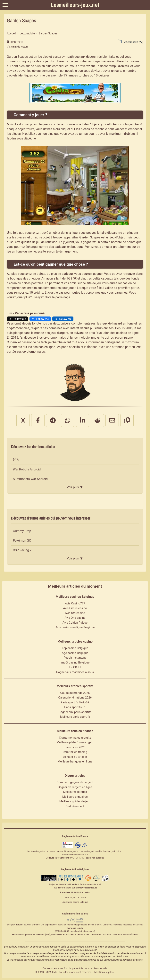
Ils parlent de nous (79, 968)
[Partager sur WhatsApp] (68, 420)
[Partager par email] (112, 420)
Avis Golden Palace (75, 623)
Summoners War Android (30, 479)
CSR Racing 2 (22, 550)
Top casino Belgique (75, 648)
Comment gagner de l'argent (75, 782)
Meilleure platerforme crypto (75, 742)
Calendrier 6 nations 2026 (75, 698)
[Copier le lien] (127, 420)
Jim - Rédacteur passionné (26, 313)
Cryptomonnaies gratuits (75, 738)
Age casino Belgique (75, 653)
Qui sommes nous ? (54, 968)
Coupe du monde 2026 (75, 693)
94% (16, 460)
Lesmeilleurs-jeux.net (75, 5)
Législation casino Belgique (75, 902)
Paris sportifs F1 (75, 707)
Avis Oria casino (75, 618)
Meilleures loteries (75, 792)
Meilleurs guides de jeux (75, 801)
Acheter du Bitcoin (75, 757)
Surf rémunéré (75, 806)
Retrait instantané (75, 658)
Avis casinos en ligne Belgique (75, 627)
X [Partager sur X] (23, 420)
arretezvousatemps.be (86, 888)
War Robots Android (27, 469)
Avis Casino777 (75, 603)
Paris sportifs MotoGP (75, 702)
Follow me (20, 319)
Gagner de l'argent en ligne (75, 787)
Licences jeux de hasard (75, 897)
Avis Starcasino (75, 613)
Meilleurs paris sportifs (75, 717)
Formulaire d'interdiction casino (75, 892)
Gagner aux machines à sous (75, 672)
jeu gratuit (81, 61)
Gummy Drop (22, 531)
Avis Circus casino (75, 608)
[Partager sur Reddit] (97, 420)
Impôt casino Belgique (75, 663)
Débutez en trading (75, 752)
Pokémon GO (22, 541)
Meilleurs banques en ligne (75, 762)
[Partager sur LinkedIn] (82, 420)
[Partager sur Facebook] (38, 420)
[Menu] (5, 5)
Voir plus (75, 487)
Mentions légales (104, 972)
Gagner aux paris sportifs (75, 712)
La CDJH (75, 667)
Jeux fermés (100, 968)
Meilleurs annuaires (75, 797)
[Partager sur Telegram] (53, 420)
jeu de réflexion (47, 242)
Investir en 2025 (75, 747)
